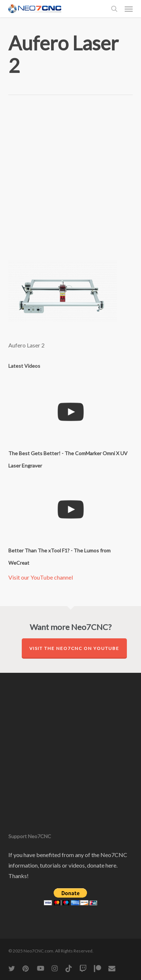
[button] (129, 9)
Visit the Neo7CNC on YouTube (74, 648)
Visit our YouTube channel (41, 577)
